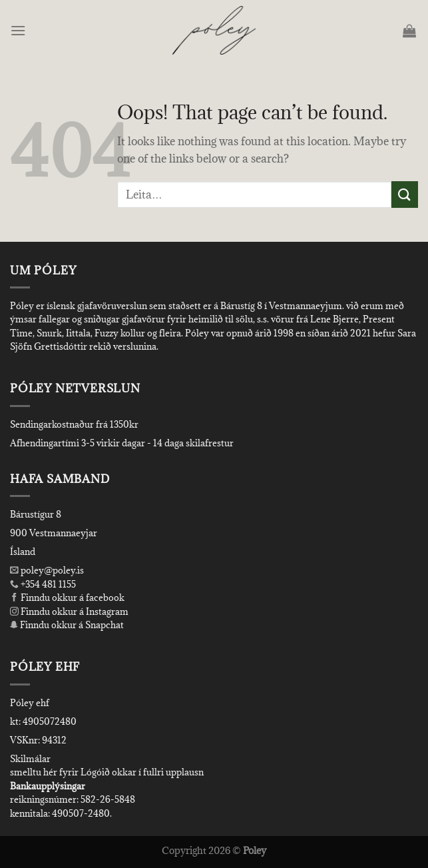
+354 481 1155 (47, 584)
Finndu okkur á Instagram (69, 612)
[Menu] (19, 30)
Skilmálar (30, 759)
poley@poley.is (47, 570)
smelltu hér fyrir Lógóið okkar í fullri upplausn (107, 772)
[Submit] (405, 194)
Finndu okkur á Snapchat (67, 625)
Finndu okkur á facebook (67, 598)
